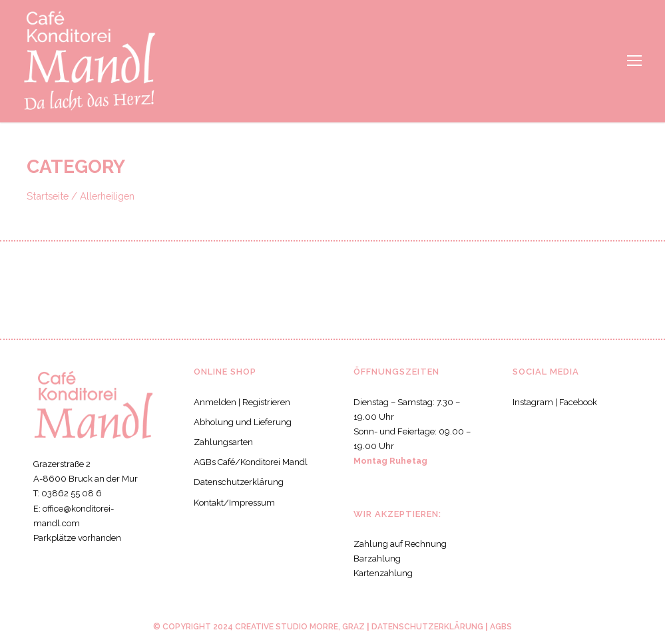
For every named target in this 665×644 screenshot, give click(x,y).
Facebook (577, 402)
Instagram (532, 402)
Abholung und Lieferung (240, 422)
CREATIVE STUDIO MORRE (284, 627)
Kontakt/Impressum (231, 503)
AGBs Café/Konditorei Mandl (249, 462)
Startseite (47, 196)
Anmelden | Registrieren (240, 402)
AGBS (499, 627)
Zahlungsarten (221, 442)
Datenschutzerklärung (236, 482)
